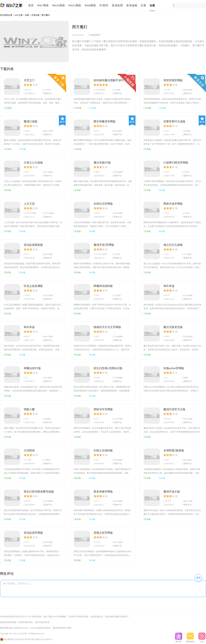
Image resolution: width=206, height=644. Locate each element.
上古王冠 (29, 204)
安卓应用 (117, 5)
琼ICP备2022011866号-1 (42, 639)
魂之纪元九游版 (173, 245)
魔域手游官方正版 (174, 409)
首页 (31, 5)
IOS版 (92, 108)
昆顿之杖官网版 (103, 533)
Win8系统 (90, 5)
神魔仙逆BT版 (32, 368)
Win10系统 (58, 5)
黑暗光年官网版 (103, 409)
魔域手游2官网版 (104, 245)
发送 (198, 578)
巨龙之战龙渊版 (33, 286)
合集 (152, 5)
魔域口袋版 (31, 121)
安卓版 (8, 108)
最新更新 (190, 641)
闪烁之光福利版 (103, 450)
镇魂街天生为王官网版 (107, 327)
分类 (202, 641)
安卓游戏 (132, 5)
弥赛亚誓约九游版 (174, 121)
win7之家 (19, 15)
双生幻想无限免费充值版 (39, 492)
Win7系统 (43, 5)
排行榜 (179, 641)
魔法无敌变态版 (173, 327)
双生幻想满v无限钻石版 (108, 368)
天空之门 (29, 80)
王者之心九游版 (33, 163)
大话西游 (29, 450)
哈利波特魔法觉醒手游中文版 (111, 80)
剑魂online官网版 (174, 368)
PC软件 (104, 5)
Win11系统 (75, 5)
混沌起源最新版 (33, 245)
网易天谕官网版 (173, 204)
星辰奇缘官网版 (103, 492)
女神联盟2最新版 (174, 450)
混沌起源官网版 (33, 533)
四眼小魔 (29, 409)
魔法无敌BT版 (102, 163)
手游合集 (35, 15)
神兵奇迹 (169, 286)
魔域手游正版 (172, 492)
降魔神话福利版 (103, 286)
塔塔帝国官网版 (173, 80)
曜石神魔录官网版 (105, 121)
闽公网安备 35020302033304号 (15, 639)
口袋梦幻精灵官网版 (176, 163)
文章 (143, 5)
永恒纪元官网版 (103, 204)
